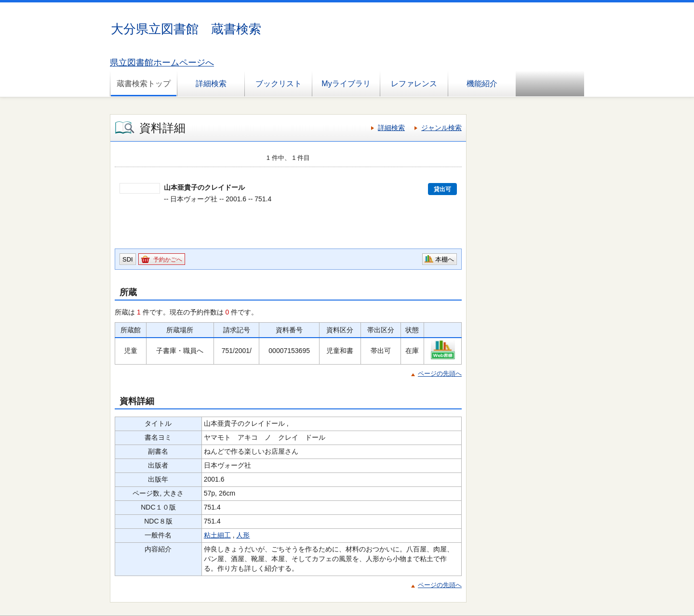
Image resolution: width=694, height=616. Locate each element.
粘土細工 (217, 535)
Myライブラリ (346, 84)
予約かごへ (168, 260)
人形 (243, 535)
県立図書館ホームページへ (162, 63)
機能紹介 (482, 84)
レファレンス (414, 84)
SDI (128, 259)
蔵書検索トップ (144, 84)
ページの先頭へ (440, 374)
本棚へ (445, 259)
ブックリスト (279, 84)
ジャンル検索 (441, 128)
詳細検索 (211, 84)
